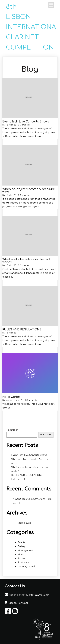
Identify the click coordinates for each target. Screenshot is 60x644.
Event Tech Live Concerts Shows (29, 455)
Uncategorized (26, 567)
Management (25, 551)
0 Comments (24, 125)
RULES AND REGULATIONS (27, 475)
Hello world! (18, 479)
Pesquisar (12, 430)
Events (21, 542)
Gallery (22, 546)
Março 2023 (24, 523)
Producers (23, 563)
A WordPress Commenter (27, 499)
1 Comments (31, 400)
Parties (22, 559)
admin (9, 400)
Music (21, 555)
